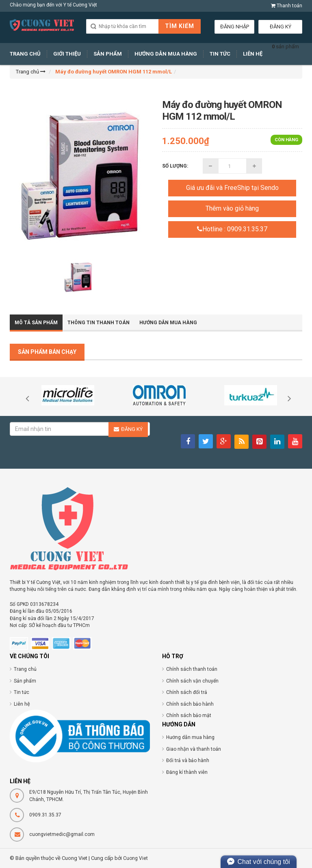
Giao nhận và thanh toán (194, 749)
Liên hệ (22, 704)
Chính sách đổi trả (187, 692)
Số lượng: (175, 166)
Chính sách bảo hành (190, 704)
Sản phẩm (25, 681)
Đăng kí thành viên (187, 772)
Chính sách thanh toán (192, 669)
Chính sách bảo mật (189, 715)
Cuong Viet (135, 858)
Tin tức (22, 692)
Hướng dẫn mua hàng (168, 323)
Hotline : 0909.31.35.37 (232, 229)
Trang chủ (25, 669)
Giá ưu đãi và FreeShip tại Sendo (232, 188)
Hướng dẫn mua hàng (190, 737)
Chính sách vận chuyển (192, 681)
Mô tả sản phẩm (36, 323)
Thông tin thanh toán (99, 323)
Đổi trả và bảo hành (188, 760)
